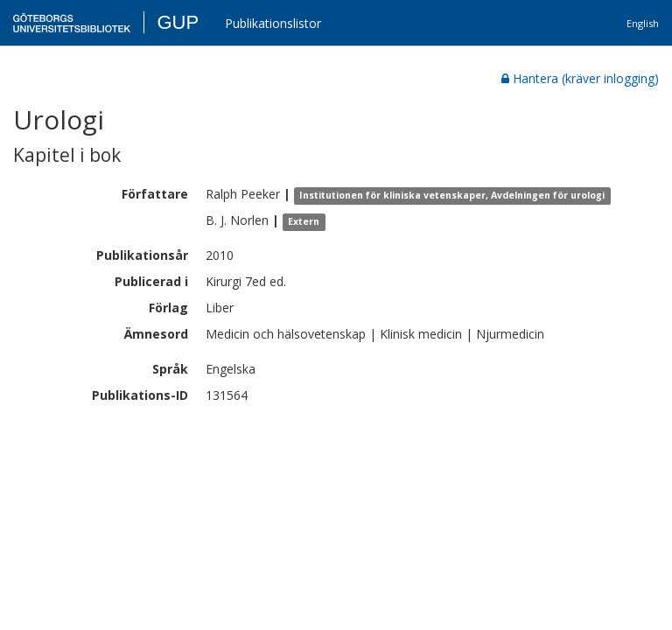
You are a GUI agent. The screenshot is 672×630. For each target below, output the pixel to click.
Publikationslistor (273, 23)
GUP (178, 22)
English (643, 23)
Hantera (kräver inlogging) (580, 78)
